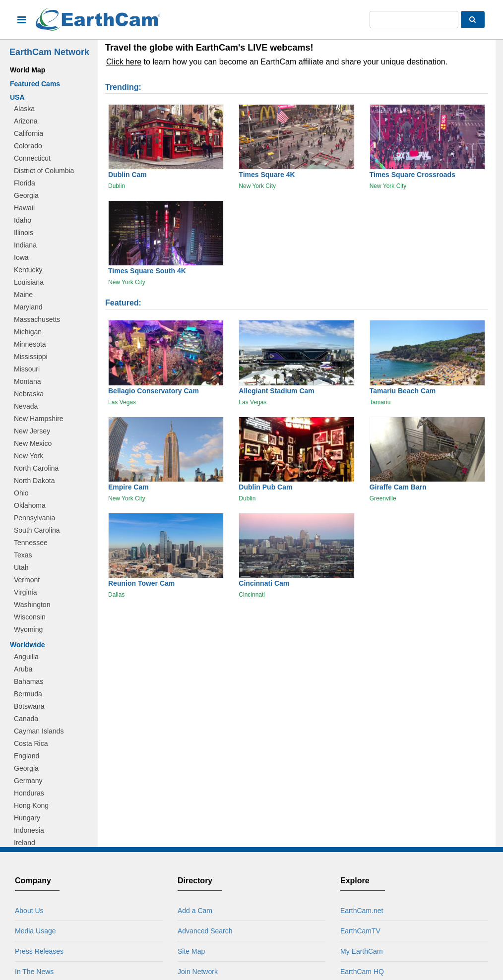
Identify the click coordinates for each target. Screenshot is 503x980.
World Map (28, 70)
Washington (32, 605)
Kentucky (28, 270)
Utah (21, 567)
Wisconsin (30, 617)
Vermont (27, 580)
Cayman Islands (39, 731)
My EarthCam (362, 951)
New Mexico (33, 443)
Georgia (26, 195)
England (27, 756)
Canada (26, 719)
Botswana (29, 706)
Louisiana (29, 282)
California (29, 133)
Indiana (25, 245)
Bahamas (29, 681)
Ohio (21, 493)
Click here (124, 62)
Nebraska (29, 394)
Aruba (23, 669)
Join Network (198, 972)
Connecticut (32, 158)
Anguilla (26, 657)
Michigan (28, 332)
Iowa (21, 257)
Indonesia (29, 830)
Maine (23, 295)
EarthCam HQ (362, 972)
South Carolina (37, 530)
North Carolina (36, 468)
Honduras (29, 793)
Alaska (24, 109)
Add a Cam (195, 911)
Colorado (28, 146)
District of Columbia (44, 171)
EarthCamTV (360, 931)
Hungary (27, 818)
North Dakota (34, 481)
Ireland (25, 843)
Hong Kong (31, 805)
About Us (29, 911)
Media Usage (35, 931)
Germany (28, 781)
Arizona (26, 121)
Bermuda (28, 694)
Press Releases (39, 951)
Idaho (23, 220)
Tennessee (31, 543)
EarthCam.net (362, 911)
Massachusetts (37, 319)
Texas (23, 555)
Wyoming (28, 629)
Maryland (28, 307)
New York (29, 456)
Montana (27, 381)
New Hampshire (39, 419)
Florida (25, 183)
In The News (34, 972)
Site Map (191, 951)
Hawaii (24, 208)
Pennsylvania (34, 518)
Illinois (24, 233)
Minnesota (30, 344)
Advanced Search (205, 931)
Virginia (25, 592)
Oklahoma (30, 505)
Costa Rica (31, 743)
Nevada (26, 406)
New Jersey (32, 431)
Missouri (27, 369)
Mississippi (31, 357)
